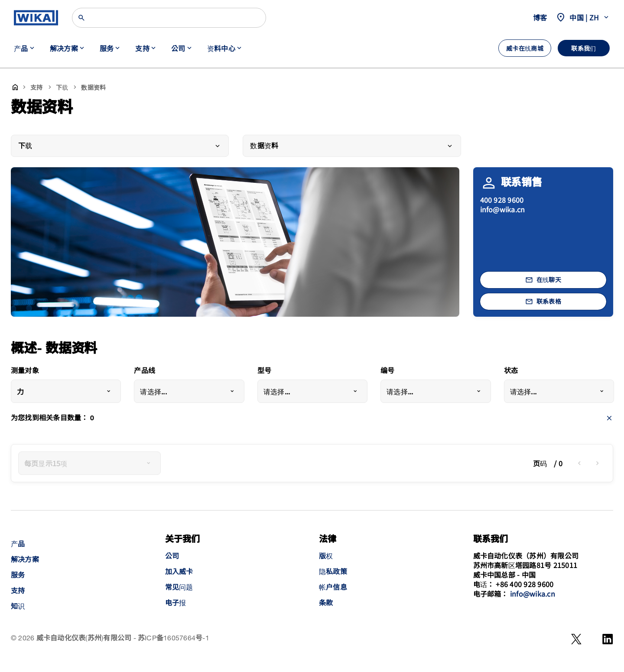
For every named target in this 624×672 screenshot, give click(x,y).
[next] (598, 463)
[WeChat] (576, 639)
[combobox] (66, 391)
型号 (264, 371)
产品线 (145, 371)
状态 (511, 371)
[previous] (579, 463)
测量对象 (25, 371)
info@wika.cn (503, 209)
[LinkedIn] (608, 639)
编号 (387, 371)
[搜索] (169, 18)
